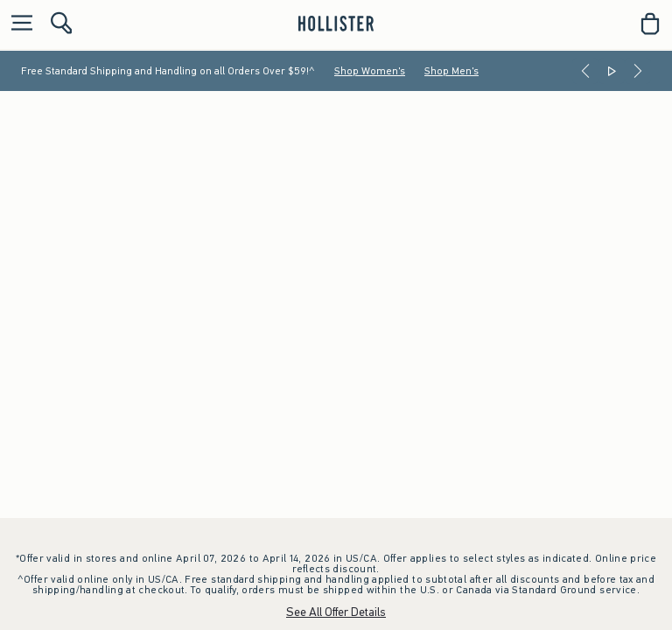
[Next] (638, 71)
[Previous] (585, 71)
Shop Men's (451, 71)
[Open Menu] (17, 24)
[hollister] (336, 24)
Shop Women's (370, 71)
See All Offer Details (336, 612)
